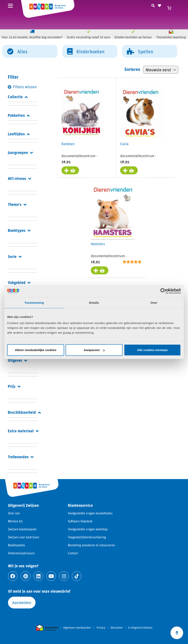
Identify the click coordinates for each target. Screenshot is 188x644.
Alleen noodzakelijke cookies (36, 350)
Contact (73, 553)
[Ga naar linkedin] (38, 576)
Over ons (14, 513)
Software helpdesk (80, 521)
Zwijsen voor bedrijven (24, 537)
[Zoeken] (153, 5)
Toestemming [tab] (34, 302)
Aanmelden (22, 602)
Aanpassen (94, 350)
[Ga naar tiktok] (77, 576)
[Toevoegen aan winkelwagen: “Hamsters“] (100, 271)
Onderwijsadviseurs (21, 553)
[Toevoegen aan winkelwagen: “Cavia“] (129, 171)
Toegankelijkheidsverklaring (87, 537)
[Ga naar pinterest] (26, 576)
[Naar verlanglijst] (159, 5)
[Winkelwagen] (171, 8)
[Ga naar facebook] (13, 576)
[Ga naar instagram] (64, 576)
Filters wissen (25, 87)
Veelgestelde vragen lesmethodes (90, 513)
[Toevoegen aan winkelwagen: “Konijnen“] (70, 171)
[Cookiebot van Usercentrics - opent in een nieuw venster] (163, 291)
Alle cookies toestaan (152, 350)
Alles (17, 51)
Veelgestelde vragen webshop (88, 529)
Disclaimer (117, 628)
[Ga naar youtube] (51, 576)
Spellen (140, 51)
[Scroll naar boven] (177, 633)
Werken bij (15, 521)
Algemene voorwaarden (77, 628)
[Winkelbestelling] (161, 70)
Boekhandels (16, 545)
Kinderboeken (86, 51)
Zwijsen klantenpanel (22, 529)
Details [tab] (94, 302)
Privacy (101, 628)
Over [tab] (154, 302)
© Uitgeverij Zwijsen (140, 628)
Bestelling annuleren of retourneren (91, 545)
